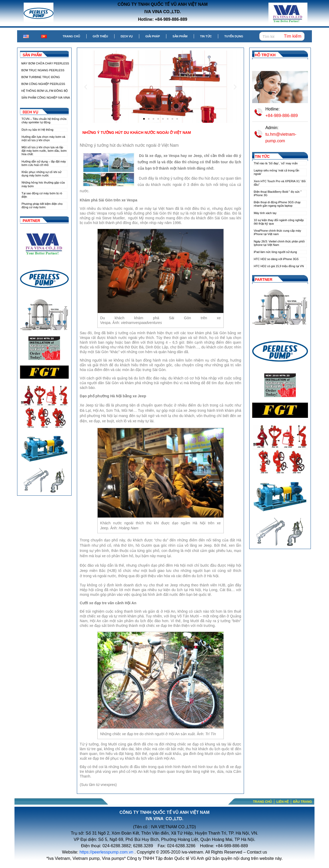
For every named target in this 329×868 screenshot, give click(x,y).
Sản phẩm (180, 36)
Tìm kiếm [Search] (293, 36)
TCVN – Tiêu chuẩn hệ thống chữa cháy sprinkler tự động (44, 121)
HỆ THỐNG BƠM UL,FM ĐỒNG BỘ (45, 91)
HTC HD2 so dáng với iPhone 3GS (276, 259)
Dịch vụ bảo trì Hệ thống (38, 130)
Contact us (257, 852)
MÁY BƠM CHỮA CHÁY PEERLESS (45, 63)
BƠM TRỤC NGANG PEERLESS (43, 70)
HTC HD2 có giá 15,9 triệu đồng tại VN (279, 266)
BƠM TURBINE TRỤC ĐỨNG (41, 77)
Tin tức (206, 36)
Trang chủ (71, 36)
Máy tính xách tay (265, 213)
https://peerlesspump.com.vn (106, 852)
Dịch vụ (127, 36)
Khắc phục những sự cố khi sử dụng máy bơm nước (41, 174)
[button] (86, 87)
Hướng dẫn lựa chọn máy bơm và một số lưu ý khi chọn (43, 138)
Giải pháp (153, 36)
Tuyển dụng (234, 36)
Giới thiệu (100, 36)
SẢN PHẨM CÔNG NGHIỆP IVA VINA (46, 98)
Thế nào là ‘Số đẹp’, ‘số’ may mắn (276, 163)
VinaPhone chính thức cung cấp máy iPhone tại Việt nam (277, 232)
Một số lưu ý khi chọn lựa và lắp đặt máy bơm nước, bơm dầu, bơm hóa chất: (44, 151)
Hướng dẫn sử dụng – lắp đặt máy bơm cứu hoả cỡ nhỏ (44, 163)
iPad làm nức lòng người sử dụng (275, 252)
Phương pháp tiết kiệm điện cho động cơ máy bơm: (42, 205)
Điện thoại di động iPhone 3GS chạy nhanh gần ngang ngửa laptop (277, 204)
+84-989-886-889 (281, 116)
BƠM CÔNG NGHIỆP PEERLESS (43, 84)
